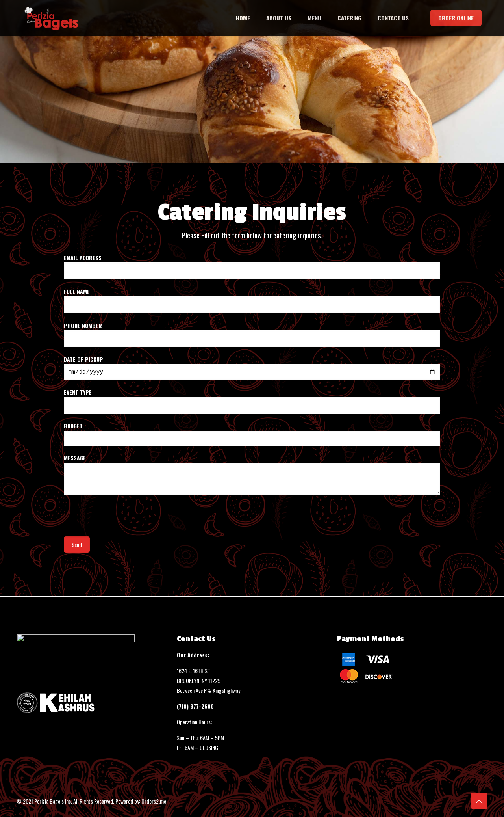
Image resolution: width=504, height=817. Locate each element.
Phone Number (252, 334)
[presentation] (124, 520)
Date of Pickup (252, 368)
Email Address (252, 266)
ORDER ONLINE (456, 18)
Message (252, 475)
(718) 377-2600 (195, 706)
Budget (252, 435)
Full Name (252, 300)
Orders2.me (154, 801)
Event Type (252, 402)
